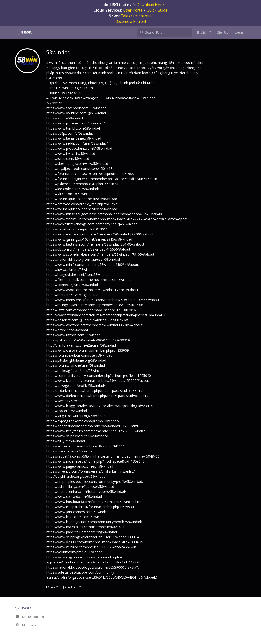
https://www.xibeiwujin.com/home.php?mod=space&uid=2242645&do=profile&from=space (117, 219)
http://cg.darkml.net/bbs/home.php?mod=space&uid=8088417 (94, 391)
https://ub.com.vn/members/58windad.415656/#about (88, 249)
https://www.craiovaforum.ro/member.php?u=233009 (88, 350)
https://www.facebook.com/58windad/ (76, 108)
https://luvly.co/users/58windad (70, 269)
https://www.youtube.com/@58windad (76, 113)
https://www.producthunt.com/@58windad (79, 148)
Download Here (150, 5)
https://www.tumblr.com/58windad (73, 128)
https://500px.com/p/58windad (70, 133)
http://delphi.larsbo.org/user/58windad (76, 476)
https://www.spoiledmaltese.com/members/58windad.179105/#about (100, 254)
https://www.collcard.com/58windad (74, 497)
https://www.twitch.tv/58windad (71, 153)
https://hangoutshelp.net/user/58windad (77, 275)
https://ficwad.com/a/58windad (70, 451)
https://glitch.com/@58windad (69, 194)
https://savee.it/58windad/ (66, 401)
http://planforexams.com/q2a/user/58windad (81, 345)
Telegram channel (137, 16)
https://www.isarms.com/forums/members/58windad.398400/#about (100, 234)
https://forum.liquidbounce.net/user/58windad (82, 199)
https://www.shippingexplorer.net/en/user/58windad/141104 (93, 537)
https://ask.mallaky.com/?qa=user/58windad (80, 486)
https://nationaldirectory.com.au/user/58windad (83, 259)
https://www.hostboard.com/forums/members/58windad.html (94, 502)
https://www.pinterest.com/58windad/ (76, 123)
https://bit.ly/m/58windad (66, 441)
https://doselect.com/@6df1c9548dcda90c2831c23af (87, 320)
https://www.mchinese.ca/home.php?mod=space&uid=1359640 (95, 461)
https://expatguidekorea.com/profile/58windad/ (83, 421)
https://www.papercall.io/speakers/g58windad (82, 532)
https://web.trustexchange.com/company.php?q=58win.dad (92, 224)
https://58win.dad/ (70, 73)
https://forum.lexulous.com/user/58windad (79, 355)
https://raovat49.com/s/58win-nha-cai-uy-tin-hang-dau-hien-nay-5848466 (103, 456)
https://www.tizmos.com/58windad (73, 335)
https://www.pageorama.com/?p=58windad (80, 466)
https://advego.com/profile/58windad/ (76, 386)
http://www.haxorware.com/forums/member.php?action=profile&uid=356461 (106, 315)
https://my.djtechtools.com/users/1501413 (79, 169)
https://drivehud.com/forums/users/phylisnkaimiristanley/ (90, 471)
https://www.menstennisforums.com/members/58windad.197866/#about (103, 300)
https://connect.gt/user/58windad (72, 285)
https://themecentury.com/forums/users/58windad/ (86, 492)
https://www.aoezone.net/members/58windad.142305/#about (94, 325)
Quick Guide (157, 10)
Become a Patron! (131, 21)
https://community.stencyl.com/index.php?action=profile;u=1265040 (99, 375)
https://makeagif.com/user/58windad (75, 370)
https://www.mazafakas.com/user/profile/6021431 (85, 527)
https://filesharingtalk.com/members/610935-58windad (89, 280)
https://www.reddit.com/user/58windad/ (77, 143)
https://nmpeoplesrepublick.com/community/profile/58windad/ (95, 481)
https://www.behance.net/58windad (74, 138)
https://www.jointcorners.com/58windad (78, 512)
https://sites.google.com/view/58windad (77, 164)
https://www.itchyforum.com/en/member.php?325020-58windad (96, 431)
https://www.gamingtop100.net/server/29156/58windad (89, 239)
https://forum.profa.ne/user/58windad (76, 365)
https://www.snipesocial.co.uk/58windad (77, 436)
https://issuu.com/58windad (68, 158)
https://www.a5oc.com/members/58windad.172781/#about (92, 290)
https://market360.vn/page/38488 (72, 295)
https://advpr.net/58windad (67, 330)
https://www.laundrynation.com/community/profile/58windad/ (94, 522)
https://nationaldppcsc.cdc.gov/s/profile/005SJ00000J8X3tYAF (93, 567)
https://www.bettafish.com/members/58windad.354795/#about (95, 244)
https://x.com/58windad (65, 118)
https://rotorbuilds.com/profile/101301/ (77, 229)
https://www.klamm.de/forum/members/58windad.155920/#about (98, 381)
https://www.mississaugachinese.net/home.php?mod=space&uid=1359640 (104, 214)
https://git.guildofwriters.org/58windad (76, 416)
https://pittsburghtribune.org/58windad (76, 360)
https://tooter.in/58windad (67, 411)
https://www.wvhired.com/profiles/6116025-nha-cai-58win (91, 547)
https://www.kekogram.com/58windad (76, 517)
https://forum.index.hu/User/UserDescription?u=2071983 (90, 174)
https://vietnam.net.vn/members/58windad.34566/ (85, 446)
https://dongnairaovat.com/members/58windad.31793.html (92, 426)
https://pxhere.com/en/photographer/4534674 (82, 184)
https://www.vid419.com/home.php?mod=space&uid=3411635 (95, 542)
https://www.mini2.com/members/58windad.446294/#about (93, 264)
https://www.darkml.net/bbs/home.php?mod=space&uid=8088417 (97, 396)
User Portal (133, 10)
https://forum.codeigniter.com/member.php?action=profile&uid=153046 (102, 179)
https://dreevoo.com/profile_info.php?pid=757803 (84, 204)
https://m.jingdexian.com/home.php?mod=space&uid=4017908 (95, 305)
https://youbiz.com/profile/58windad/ (75, 552)
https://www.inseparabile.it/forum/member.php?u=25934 (90, 507)
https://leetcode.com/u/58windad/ (73, 189)
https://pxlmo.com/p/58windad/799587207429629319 (88, 340)
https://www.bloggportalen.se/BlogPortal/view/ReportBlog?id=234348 (100, 406)
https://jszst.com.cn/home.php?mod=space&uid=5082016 (91, 310)
